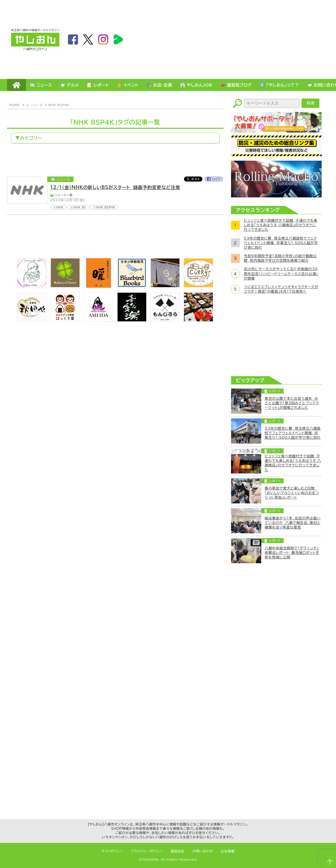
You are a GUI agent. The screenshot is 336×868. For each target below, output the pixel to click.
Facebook (214, 179)
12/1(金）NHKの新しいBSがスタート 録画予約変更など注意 (115, 187)
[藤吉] (198, 320)
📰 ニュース (41, 85)
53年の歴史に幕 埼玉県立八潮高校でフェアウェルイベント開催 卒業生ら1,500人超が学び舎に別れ (281, 243)
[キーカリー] (198, 286)
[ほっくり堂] (65, 320)
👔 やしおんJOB (196, 85)
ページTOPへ (330, 862)
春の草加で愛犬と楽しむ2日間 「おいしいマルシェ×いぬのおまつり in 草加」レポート (292, 493)
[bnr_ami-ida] (98, 320)
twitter (88, 39)
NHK (60, 207)
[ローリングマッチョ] (276, 196)
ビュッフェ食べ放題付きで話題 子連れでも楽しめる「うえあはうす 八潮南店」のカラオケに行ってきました (281, 225)
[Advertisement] (267, 39)
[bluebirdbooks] (132, 286)
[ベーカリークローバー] (65, 286)
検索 (311, 103)
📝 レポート (98, 85)
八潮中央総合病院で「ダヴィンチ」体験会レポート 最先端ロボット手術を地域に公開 (292, 553)
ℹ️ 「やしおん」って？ (279, 85)
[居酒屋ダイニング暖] (98, 286)
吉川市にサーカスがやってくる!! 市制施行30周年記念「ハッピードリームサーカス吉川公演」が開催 (281, 274)
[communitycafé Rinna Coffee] (32, 286)
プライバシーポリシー (147, 851)
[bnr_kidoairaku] (132, 320)
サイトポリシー (112, 851)
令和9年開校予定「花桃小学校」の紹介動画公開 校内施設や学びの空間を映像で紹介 (280, 258)
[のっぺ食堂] (165, 286)
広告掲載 (228, 851)
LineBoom (118, 39)
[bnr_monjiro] (165, 320)
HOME (16, 85)
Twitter (193, 179)
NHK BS (80, 207)
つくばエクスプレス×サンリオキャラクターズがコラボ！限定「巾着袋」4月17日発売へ (281, 289)
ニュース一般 (64, 195)
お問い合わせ (203, 851)
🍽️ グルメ (70, 85)
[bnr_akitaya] (32, 320)
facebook (73, 39)
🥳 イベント (128, 85)
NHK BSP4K (59, 105)
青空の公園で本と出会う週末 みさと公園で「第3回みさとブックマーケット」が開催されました (292, 403)
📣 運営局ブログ (236, 85)
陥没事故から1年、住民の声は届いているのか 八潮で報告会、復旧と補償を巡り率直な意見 (293, 523)
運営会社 (178, 851)
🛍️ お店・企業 (159, 85)
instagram (103, 39)
